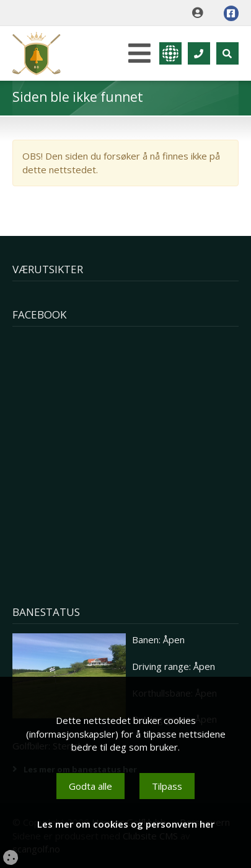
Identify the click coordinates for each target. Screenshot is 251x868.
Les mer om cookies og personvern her (126, 824)
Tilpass (167, 786)
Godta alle (90, 786)
